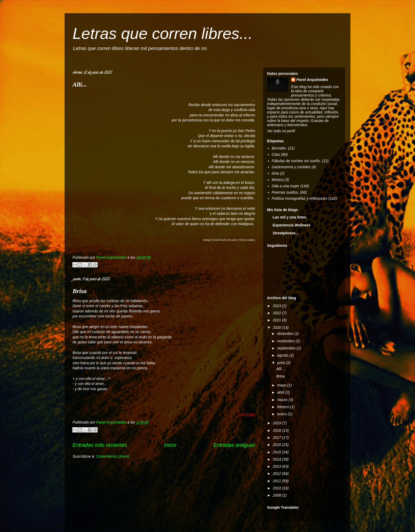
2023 (278, 306)
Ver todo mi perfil (281, 131)
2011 (278, 481)
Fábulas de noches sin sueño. (296, 161)
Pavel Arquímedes (312, 80)
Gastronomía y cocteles (291, 167)
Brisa (80, 291)
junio (281, 363)
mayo (282, 385)
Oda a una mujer (286, 186)
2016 (278, 445)
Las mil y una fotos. (290, 217)
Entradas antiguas (234, 445)
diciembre (286, 334)
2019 (278, 423)
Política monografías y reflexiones (300, 198)
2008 (278, 495)
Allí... (80, 84)
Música (278, 180)
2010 (278, 488)
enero (282, 414)
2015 (278, 452)
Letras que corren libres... (163, 33)
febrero (283, 407)
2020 (278, 328)
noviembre (286, 341)
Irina (275, 173)
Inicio (170, 445)
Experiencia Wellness (292, 225)
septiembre (287, 348)
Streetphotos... (286, 233)
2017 (278, 438)
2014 (278, 459)
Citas (276, 154)
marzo (283, 400)
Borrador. (279, 148)
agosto (283, 355)
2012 (278, 474)
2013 (278, 466)
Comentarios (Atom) (113, 456)
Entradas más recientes (100, 445)
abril (281, 392)
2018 (278, 430)
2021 (278, 320)
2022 (278, 313)
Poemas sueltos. (286, 192)
